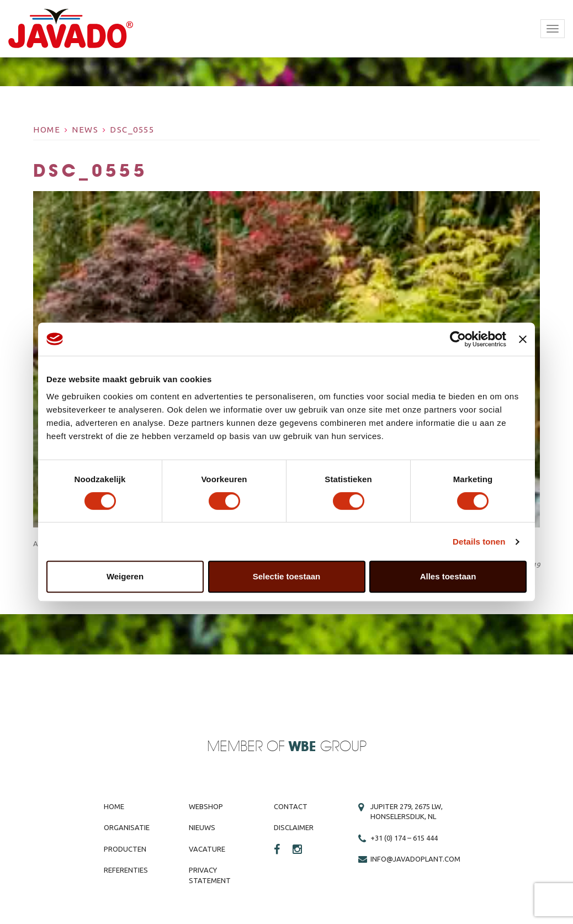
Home (47, 130)
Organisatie (127, 827)
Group (328, 747)
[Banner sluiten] (523, 339)
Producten (125, 849)
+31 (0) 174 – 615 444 (404, 838)
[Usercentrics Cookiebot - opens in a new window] (458, 339)
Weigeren (125, 576)
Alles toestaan (448, 576)
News (85, 130)
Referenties (126, 870)
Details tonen (479, 542)
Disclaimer (294, 827)
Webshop (206, 806)
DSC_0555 (132, 130)
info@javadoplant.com (415, 859)
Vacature (207, 849)
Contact (291, 806)
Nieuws (202, 827)
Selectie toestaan (287, 576)
